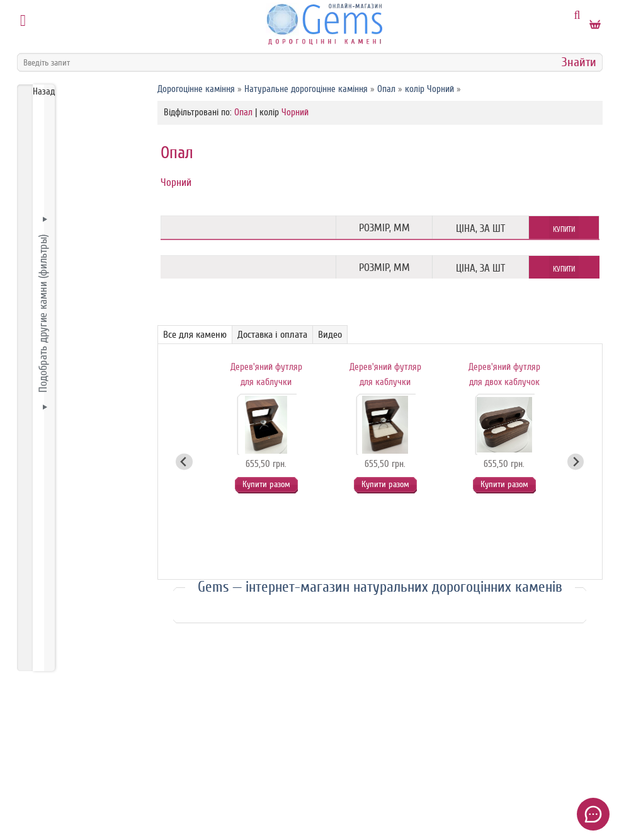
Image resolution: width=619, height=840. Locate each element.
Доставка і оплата (272, 335)
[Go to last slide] (184, 462)
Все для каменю (195, 335)
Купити (564, 229)
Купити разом (266, 484)
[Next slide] (576, 462)
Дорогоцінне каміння (196, 89)
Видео (330, 335)
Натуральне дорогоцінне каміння (306, 89)
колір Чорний (429, 89)
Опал (386, 89)
